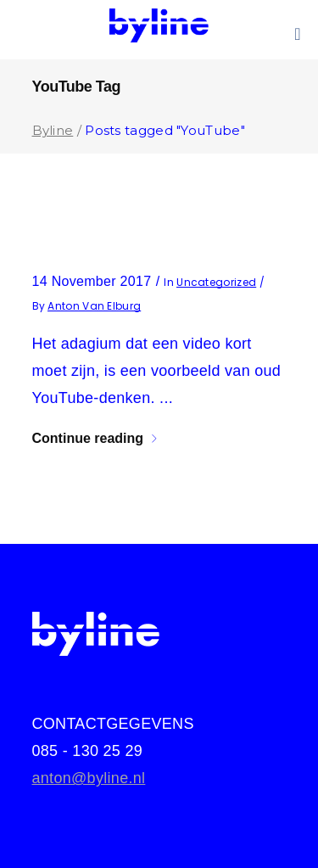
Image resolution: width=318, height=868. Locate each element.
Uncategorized (216, 282)
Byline (53, 130)
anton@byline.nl (89, 778)
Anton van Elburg (94, 306)
